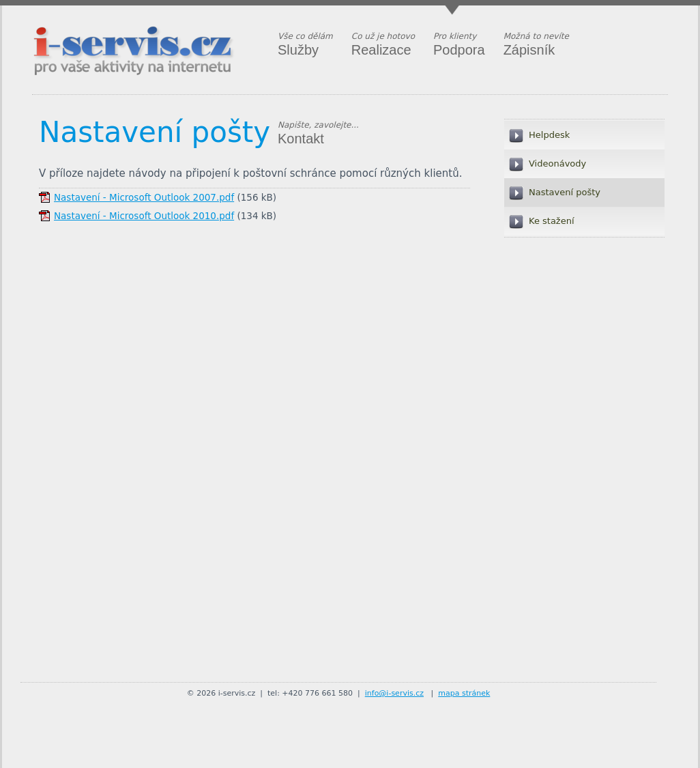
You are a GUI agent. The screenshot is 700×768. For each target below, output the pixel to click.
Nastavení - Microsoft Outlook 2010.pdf (144, 216)
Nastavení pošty (155, 132)
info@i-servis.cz (394, 693)
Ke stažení (552, 221)
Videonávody (557, 163)
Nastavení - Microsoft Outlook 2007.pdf (144, 197)
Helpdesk (549, 135)
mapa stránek (464, 693)
